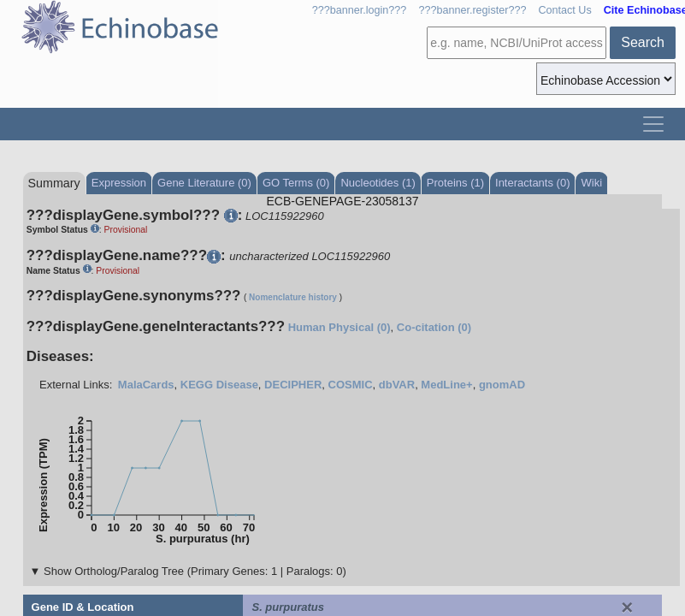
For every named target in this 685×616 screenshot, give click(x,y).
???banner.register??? (472, 10)
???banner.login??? (360, 10)
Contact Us (564, 10)
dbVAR (397, 385)
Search (643, 42)
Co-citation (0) (434, 327)
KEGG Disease (219, 385)
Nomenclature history (293, 297)
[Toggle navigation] (653, 124)
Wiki (591, 183)
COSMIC (351, 385)
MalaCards (146, 385)
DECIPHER (293, 385)
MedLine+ (446, 385)
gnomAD (502, 385)
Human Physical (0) (340, 327)
